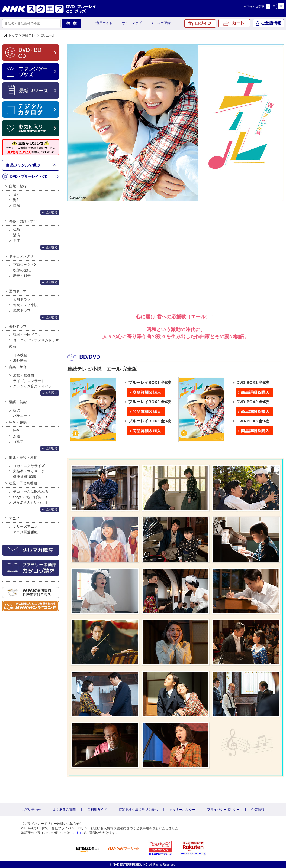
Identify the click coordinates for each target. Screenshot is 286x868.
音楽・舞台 (18, 367)
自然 (17, 205)
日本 (17, 195)
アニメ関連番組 (25, 532)
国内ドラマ (18, 291)
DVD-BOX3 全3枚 (254, 421)
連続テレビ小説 (25, 305)
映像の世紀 (22, 270)
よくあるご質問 (64, 810)
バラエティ (22, 416)
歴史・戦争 (22, 275)
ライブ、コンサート (29, 381)
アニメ (14, 518)
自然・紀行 (18, 186)
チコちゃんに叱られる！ (32, 492)
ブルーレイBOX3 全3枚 (149, 421)
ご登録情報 (268, 23)
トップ (13, 35)
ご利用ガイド (103, 23)
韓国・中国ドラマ (27, 335)
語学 (17, 431)
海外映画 (20, 360)
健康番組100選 (25, 477)
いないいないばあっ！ (31, 497)
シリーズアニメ (25, 526)
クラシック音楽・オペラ (32, 386)
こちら (78, 833)
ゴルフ (18, 442)
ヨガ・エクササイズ (29, 466)
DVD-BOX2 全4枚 (254, 402)
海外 (17, 200)
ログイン (200, 24)
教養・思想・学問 (23, 221)
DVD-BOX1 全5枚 (254, 383)
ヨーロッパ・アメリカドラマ (36, 340)
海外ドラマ (18, 326)
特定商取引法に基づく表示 (138, 810)
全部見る (52, 212)
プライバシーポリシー (223, 810)
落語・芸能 (18, 402)
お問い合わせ (31, 810)
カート (234, 23)
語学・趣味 (18, 422)
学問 (17, 241)
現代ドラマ (22, 310)
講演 (17, 235)
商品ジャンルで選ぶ (23, 165)
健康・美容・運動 (23, 457)
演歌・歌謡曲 (24, 375)
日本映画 (20, 355)
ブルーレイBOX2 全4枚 (149, 402)
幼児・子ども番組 (23, 483)
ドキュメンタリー (23, 256)
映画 (12, 347)
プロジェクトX (25, 265)
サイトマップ (132, 23)
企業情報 (258, 810)
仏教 (17, 229)
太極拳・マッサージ (29, 471)
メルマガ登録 (161, 23)
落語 (17, 410)
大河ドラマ (22, 300)
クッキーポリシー (182, 810)
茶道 (17, 436)
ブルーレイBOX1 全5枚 (149, 383)
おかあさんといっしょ (31, 502)
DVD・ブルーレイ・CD (29, 176)
